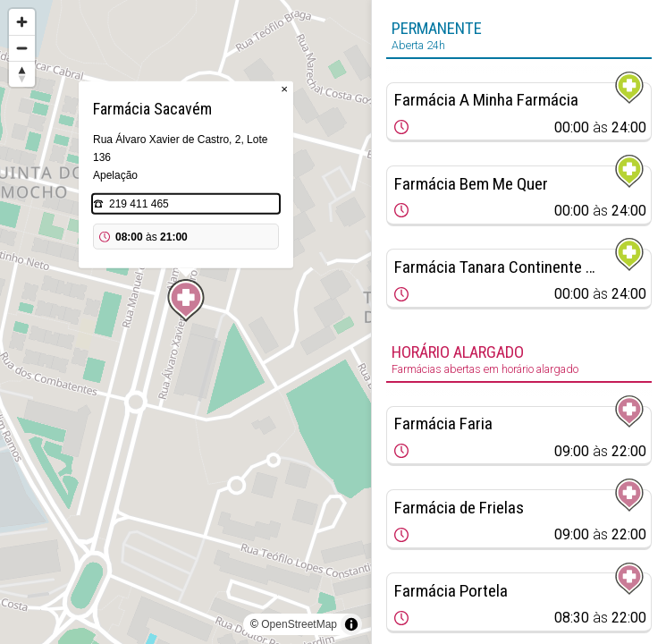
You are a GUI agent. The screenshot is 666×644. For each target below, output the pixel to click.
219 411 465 (139, 204)
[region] (185, 322)
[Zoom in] (22, 22)
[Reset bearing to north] (22, 74)
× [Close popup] (284, 89)
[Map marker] (186, 301)
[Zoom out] (22, 48)
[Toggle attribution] (351, 624)
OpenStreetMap (299, 624)
